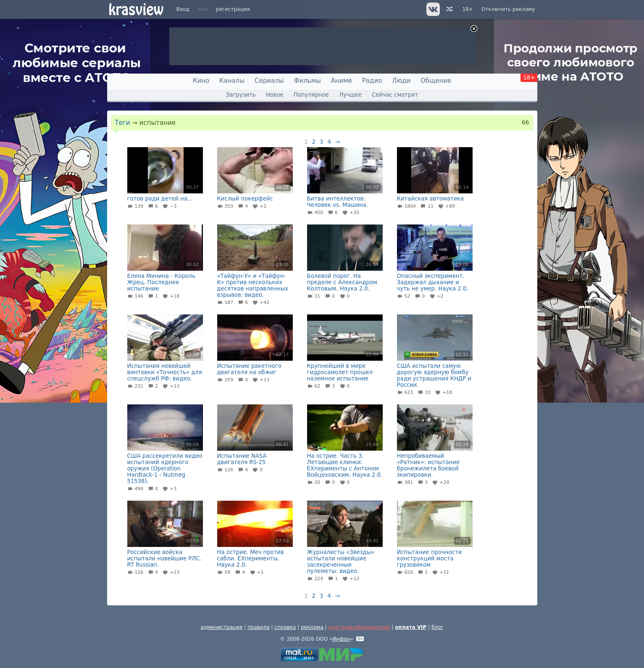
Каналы (232, 81)
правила (259, 627)
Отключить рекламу (508, 9)
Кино (201, 81)
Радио (372, 81)
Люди (401, 81)
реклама (312, 627)
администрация (221, 627)
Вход (183, 9)
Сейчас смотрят (395, 95)
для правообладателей (359, 627)
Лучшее (350, 95)
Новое (275, 95)
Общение (436, 81)
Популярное (311, 95)
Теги (123, 123)
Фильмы (308, 81)
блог (438, 627)
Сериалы (269, 81)
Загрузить (241, 95)
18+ (468, 9)
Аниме (342, 81)
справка (285, 627)
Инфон (341, 639)
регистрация (233, 9)
